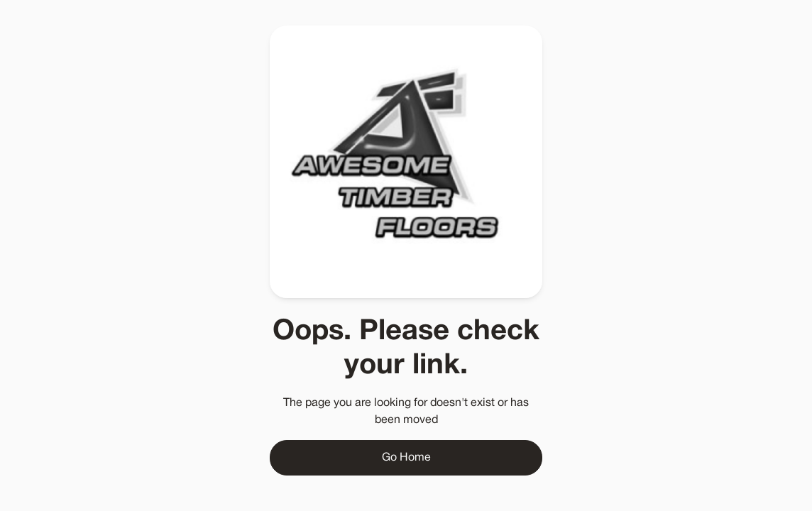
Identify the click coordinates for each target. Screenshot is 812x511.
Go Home (406, 458)
